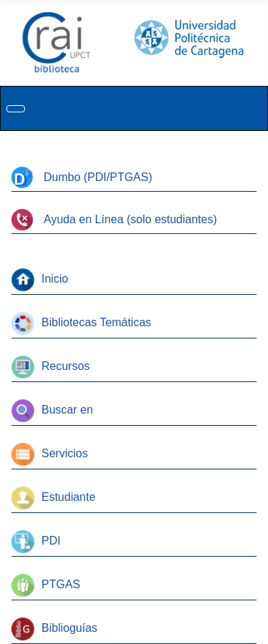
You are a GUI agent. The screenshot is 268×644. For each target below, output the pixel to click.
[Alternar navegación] (16, 109)
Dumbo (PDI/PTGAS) (82, 177)
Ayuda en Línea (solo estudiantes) (114, 219)
